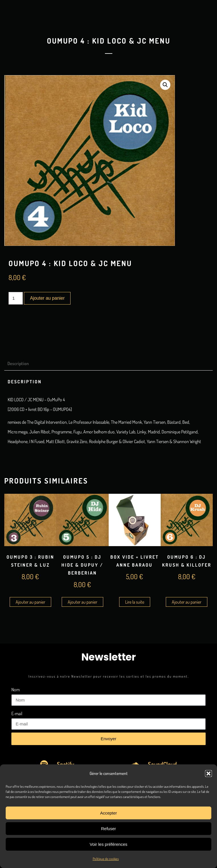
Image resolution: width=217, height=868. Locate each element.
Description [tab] (18, 363)
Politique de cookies (106, 859)
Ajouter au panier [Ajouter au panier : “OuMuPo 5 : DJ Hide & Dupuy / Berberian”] (82, 602)
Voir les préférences (108, 844)
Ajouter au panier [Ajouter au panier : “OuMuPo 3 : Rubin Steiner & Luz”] (30, 602)
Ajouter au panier (47, 298)
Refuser (108, 829)
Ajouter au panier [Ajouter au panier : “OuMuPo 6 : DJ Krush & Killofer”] (187, 602)
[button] (208, 774)
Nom (15, 690)
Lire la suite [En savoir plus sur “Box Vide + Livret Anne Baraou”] (135, 602)
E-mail (17, 713)
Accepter (108, 813)
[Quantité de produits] (16, 298)
